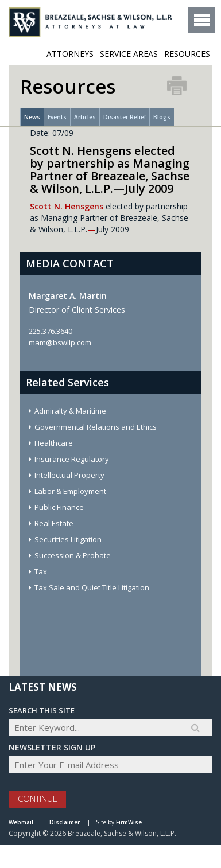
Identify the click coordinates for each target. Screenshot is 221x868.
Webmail (21, 822)
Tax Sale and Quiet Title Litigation (92, 587)
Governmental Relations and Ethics (96, 427)
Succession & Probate (73, 555)
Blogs (162, 117)
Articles (85, 117)
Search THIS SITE (42, 710)
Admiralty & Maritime (70, 411)
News (32, 117)
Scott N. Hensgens (67, 206)
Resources (187, 54)
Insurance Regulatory (72, 459)
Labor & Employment (70, 491)
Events (57, 117)
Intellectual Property (69, 475)
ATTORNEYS (70, 54)
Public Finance (59, 507)
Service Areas (129, 54)
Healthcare (54, 443)
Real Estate (54, 523)
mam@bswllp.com (60, 342)
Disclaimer (65, 822)
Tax (41, 571)
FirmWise (129, 822)
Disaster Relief (125, 117)
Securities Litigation (68, 539)
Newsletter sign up (52, 747)
